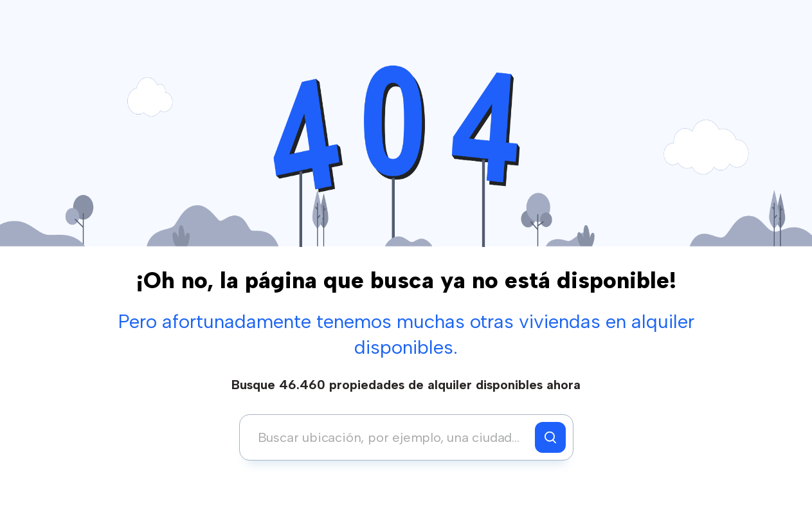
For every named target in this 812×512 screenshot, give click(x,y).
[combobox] (391, 437)
